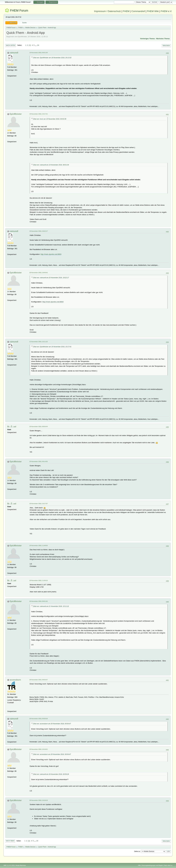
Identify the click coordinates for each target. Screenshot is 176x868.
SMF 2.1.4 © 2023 (9, 865)
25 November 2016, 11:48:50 (39, 546)
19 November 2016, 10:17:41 (39, 114)
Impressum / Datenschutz (107, 11)
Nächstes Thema (163, 39)
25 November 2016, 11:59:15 (39, 580)
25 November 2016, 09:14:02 (39, 461)
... (36, 45)
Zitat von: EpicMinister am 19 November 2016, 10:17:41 (52, 347)
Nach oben (10, 841)
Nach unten (11, 45)
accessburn (15, 680)
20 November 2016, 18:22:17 (39, 231)
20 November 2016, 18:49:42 (39, 273)
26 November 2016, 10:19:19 (39, 800)
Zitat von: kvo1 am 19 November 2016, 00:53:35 (50, 119)
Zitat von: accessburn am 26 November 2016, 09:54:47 (52, 724)
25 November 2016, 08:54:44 (39, 427)
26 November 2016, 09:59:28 (39, 719)
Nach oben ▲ (168, 865)
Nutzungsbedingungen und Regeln (152, 865)
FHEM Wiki (153, 11)
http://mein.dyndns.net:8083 (51, 254)
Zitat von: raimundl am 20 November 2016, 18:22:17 (51, 278)
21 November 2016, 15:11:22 (39, 342)
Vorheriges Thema (147, 39)
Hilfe (139, 865)
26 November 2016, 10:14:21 (39, 749)
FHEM (126, 11)
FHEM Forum (19, 10)
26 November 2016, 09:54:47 (39, 680)
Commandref (138, 11)
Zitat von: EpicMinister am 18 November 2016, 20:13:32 (52, 58)
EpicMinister (16, 114)
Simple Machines (21, 865)
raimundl (14, 53)
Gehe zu (137, 851)
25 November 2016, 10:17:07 (39, 504)
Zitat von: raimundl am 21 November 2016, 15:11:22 (51, 606)
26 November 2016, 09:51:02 (39, 601)
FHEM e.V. (166, 11)
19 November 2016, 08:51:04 (39, 53)
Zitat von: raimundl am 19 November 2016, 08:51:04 (51, 165)
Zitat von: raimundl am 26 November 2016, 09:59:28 (51, 774)
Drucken (166, 46)
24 (38, 45)
